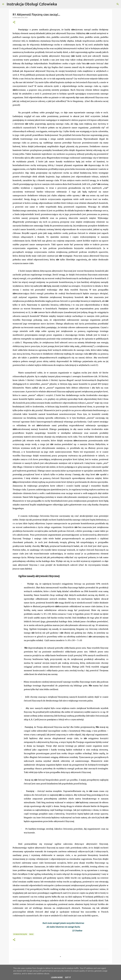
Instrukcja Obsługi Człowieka (32, 4)
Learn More (57, 977)
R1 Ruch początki (20, 934)
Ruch (31, 934)
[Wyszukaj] (60, 4)
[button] (14, 22)
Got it (68, 977)
